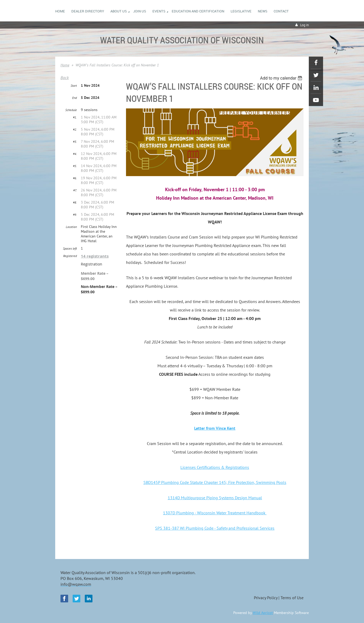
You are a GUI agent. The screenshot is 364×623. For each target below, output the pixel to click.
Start (74, 86)
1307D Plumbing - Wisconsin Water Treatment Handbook (215, 513)
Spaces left (70, 248)
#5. (75, 166)
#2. (75, 129)
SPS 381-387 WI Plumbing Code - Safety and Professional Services (215, 528)
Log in (304, 25)
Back (65, 77)
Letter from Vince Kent (215, 428)
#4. (75, 154)
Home (65, 65)
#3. (75, 142)
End (74, 98)
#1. (75, 117)
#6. (75, 178)
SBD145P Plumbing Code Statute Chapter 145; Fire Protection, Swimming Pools (215, 482)
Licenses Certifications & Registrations (215, 467)
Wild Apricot (263, 613)
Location (71, 227)
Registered (70, 256)
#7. (75, 190)
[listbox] (282, 78)
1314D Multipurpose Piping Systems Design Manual (215, 498)
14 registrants (95, 256)
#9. (75, 215)
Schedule (71, 110)
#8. (75, 202)
